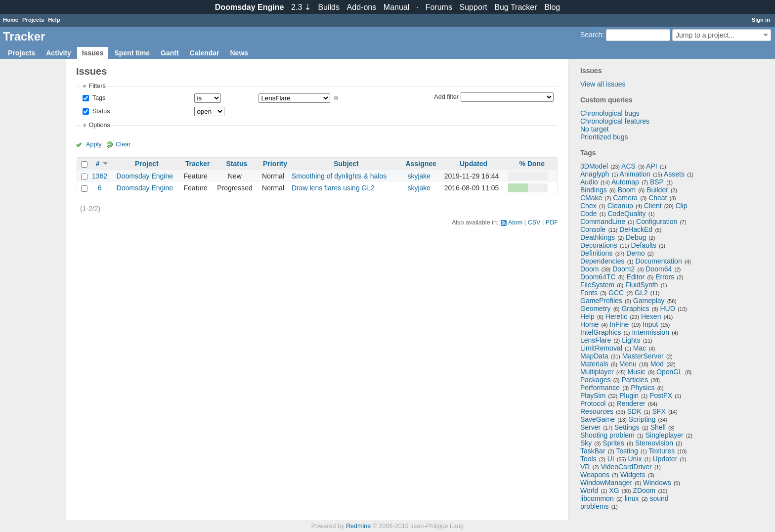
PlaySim (593, 396)
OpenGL (669, 372)
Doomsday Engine (145, 176)
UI (611, 459)
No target (595, 129)
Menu (628, 364)
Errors (665, 277)
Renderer (631, 403)
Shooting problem (607, 435)
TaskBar (593, 451)
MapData (594, 356)
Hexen (651, 316)
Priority (275, 164)
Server (590, 427)
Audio (589, 182)
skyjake (419, 176)
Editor (636, 277)
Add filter (446, 96)
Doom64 (659, 269)
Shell (658, 427)
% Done (532, 164)
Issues (93, 53)
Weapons (595, 475)
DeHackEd (636, 229)
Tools (588, 459)
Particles (635, 380)
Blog (552, 7)
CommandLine (603, 222)
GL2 (641, 293)
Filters (97, 86)
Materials (594, 364)
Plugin (629, 396)
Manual (396, 7)
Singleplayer (665, 435)
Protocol (593, 403)
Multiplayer (597, 372)
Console (593, 229)
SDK (634, 411)
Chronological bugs (610, 113)
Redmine (358, 526)
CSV (534, 222)
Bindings (594, 190)
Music (637, 372)
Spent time (132, 53)
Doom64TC (598, 277)
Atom (515, 222)
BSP (657, 182)
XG (614, 490)
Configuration (657, 222)
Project (147, 164)
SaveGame (598, 419)
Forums (439, 7)
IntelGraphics (601, 332)
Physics (643, 388)
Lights (631, 340)
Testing (627, 451)
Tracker (198, 164)
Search (591, 35)
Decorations (599, 245)
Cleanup (620, 206)
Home (11, 20)
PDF (552, 222)
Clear (123, 144)
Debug (636, 237)
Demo (635, 253)
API (652, 166)
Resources (597, 411)
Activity (59, 53)
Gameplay (649, 301)
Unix (635, 459)
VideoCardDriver (626, 467)
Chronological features (615, 121)
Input (650, 324)
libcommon (597, 498)
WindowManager (606, 483)
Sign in (761, 20)
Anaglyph (595, 174)
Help (54, 20)
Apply (94, 144)
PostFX (661, 396)
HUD (667, 309)
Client (653, 206)
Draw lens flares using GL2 (333, 188)
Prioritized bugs (604, 137)
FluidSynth (642, 285)
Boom (627, 190)
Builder (657, 190)
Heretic (616, 316)
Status (100, 111)
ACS (628, 166)
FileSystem (597, 285)
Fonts (589, 293)
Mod (657, 364)
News (239, 53)
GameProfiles (601, 301)
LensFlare (596, 340)
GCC (616, 293)
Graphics (635, 309)
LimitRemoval (601, 348)
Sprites (613, 443)
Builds (329, 7)
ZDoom (644, 490)
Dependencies (603, 261)
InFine (619, 324)
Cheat (658, 198)
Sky (586, 443)
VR (585, 467)
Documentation (659, 261)
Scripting (642, 419)
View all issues (603, 84)
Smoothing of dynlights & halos (339, 176)
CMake (591, 198)
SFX (659, 411)
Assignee (421, 164)
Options (99, 125)
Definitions (596, 253)
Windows (657, 483)
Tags (98, 98)
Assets (674, 174)
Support (474, 7)
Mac (640, 348)
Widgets (633, 475)
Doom (589, 269)
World (589, 490)
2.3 (301, 7)
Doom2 (624, 269)
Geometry (595, 309)
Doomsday (250, 7)
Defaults (644, 245)
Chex (588, 206)
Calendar (205, 53)
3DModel (594, 166)
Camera (625, 198)
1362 (100, 176)
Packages (595, 380)
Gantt (170, 53)
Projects (33, 20)
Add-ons (362, 7)
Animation (635, 174)
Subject (346, 164)
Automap (625, 182)
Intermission (650, 332)
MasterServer (643, 356)
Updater (665, 459)
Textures (662, 451)
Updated (474, 164)
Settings (627, 427)
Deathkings (598, 237)
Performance (600, 388)
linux (632, 498)
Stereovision (654, 443)
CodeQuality (626, 214)
